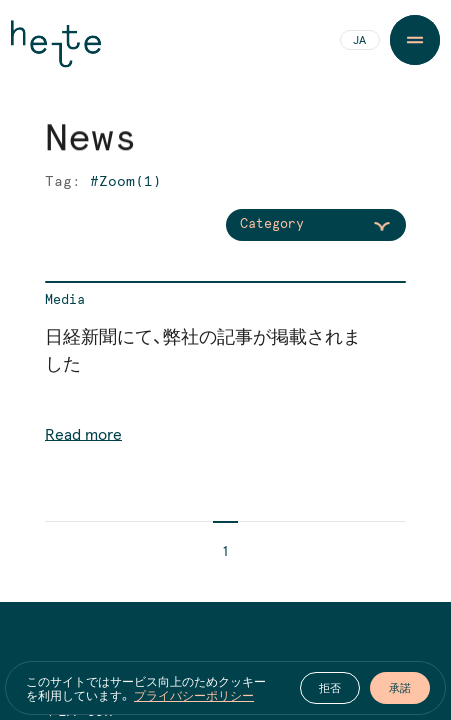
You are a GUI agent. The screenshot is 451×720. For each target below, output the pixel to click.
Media (65, 300)
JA (359, 41)
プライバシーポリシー (194, 695)
